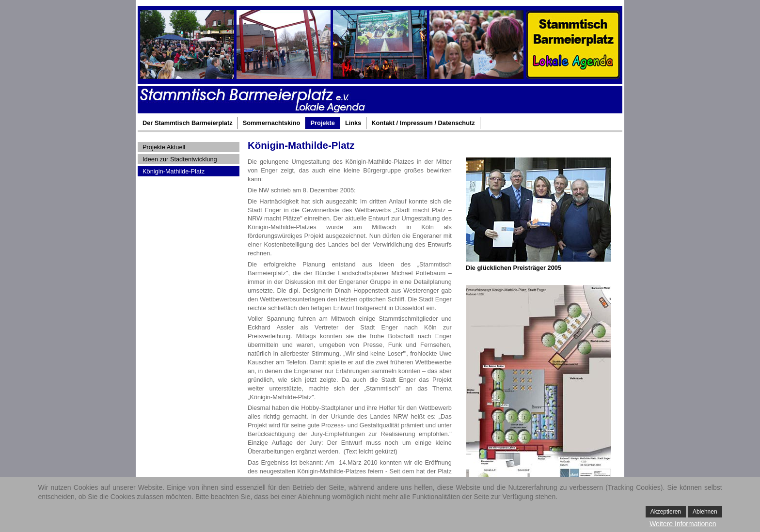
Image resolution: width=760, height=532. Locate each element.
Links (353, 123)
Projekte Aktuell (164, 147)
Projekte (323, 123)
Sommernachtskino (272, 123)
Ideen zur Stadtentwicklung (180, 159)
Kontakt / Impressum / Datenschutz (423, 123)
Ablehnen (705, 512)
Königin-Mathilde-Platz (174, 171)
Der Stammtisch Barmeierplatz (188, 123)
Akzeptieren (666, 512)
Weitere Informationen (683, 524)
